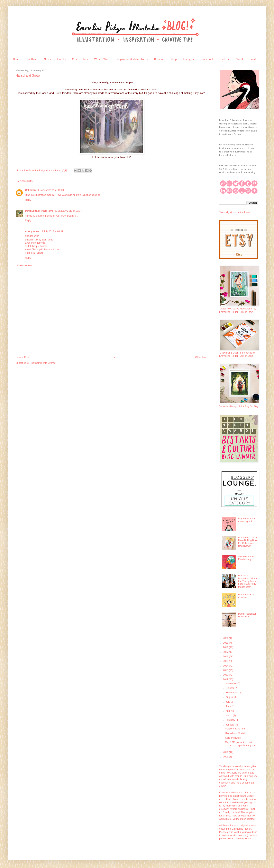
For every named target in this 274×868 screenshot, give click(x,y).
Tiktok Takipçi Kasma (36, 246)
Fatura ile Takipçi (34, 253)
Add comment (25, 266)
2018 (226, 647)
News (47, 59)
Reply (28, 200)
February (231, 720)
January (230, 725)
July (228, 702)
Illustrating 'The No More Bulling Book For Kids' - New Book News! (248, 542)
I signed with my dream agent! (247, 520)
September (232, 693)
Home (17, 59)
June (229, 706)
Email (253, 59)
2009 (226, 757)
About (239, 59)
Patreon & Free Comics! (246, 596)
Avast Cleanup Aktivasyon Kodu (42, 249)
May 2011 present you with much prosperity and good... (241, 744)
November (232, 683)
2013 (226, 670)
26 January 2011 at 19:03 (50, 190)
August (230, 697)
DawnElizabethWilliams (39, 211)
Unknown (30, 190)
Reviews (159, 59)
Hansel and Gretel (235, 733)
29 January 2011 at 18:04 (68, 211)
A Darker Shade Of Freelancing (248, 558)
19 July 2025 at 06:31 (52, 231)
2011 (226, 679)
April (228, 711)
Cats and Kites (233, 738)
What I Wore (102, 59)
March (229, 716)
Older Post (201, 357)
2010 (226, 752)
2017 (226, 652)
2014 (226, 666)
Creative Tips (80, 59)
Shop (174, 59)
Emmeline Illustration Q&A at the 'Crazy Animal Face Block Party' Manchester (248, 581)
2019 (226, 643)
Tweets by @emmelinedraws (235, 212)
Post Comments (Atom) (42, 363)
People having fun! (235, 729)
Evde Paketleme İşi (35, 243)
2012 (226, 675)
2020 (226, 638)
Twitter (225, 59)
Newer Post (23, 357)
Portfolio (32, 59)
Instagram (189, 59)
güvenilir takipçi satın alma (39, 240)
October (230, 688)
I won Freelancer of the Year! (247, 615)
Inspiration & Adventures (132, 59)
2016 (226, 657)
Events (61, 59)
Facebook (208, 59)
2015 (226, 661)
